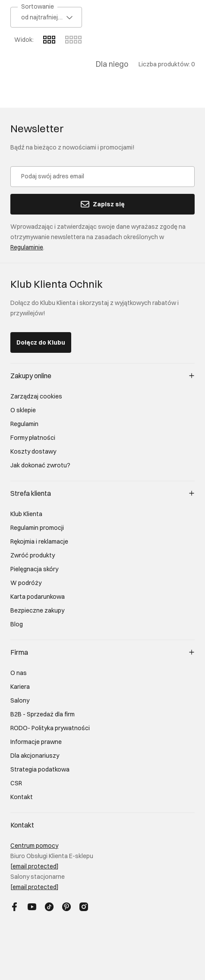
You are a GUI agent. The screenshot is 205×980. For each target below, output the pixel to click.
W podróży (26, 583)
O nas (19, 673)
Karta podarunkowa (38, 597)
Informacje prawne (36, 742)
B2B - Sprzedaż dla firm (43, 714)
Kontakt (22, 797)
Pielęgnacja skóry (34, 569)
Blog (17, 624)
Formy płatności (33, 438)
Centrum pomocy (34, 846)
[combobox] (46, 17)
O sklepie (23, 410)
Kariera (20, 687)
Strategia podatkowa (40, 769)
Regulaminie (27, 247)
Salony (20, 700)
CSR (16, 783)
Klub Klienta (26, 514)
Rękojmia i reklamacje (39, 541)
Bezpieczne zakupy (37, 610)
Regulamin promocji (37, 528)
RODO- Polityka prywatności (50, 728)
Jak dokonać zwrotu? (40, 465)
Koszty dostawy (33, 451)
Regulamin (24, 424)
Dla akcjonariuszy (35, 756)
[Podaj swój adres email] (102, 177)
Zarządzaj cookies (36, 396)
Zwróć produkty (33, 555)
